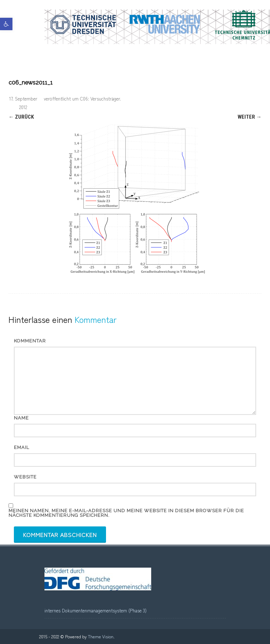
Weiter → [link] (250, 117)
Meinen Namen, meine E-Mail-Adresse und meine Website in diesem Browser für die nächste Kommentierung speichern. (126, 513)
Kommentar (30, 341)
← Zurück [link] (21, 117)
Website (25, 477)
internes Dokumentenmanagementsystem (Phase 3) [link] (96, 610)
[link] (6, 24)
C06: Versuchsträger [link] (100, 99)
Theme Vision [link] (101, 636)
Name (21, 418)
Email (22, 447)
